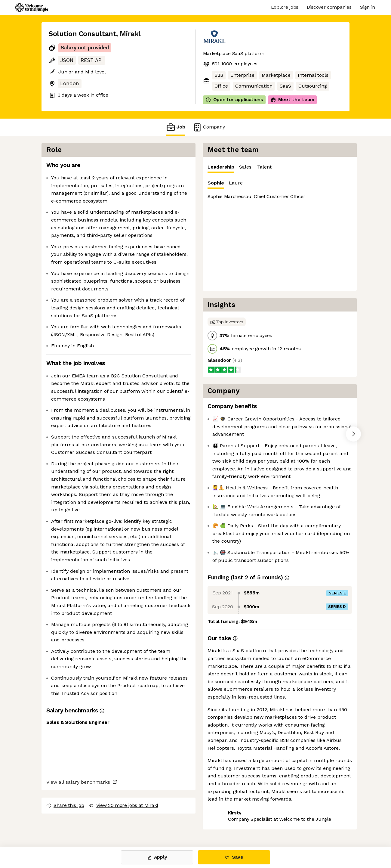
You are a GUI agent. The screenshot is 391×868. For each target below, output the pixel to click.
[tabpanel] (280, 232)
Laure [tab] (236, 183)
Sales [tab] (245, 167)
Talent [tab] (264, 167)
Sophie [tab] (216, 184)
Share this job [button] (65, 805)
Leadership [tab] (221, 168)
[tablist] (280, 167)
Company (209, 127)
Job (176, 127)
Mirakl (130, 34)
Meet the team (292, 100)
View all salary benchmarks (78, 782)
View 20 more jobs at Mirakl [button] (124, 805)
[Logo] (32, 8)
